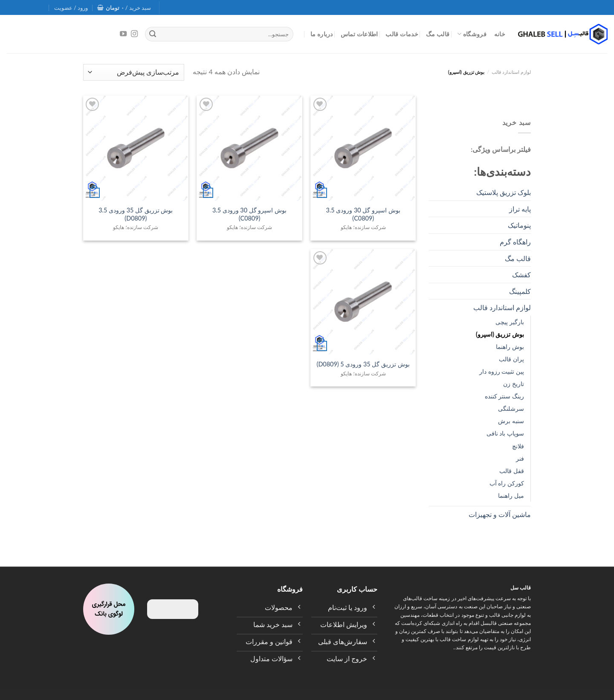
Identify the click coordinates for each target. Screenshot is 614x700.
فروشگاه (472, 34)
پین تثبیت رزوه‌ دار (502, 371)
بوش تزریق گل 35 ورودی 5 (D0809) (363, 364)
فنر (520, 458)
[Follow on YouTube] (123, 34)
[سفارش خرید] (134, 72)
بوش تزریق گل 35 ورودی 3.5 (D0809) (136, 214)
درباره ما (322, 34)
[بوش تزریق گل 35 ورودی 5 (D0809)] (363, 302)
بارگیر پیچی (510, 322)
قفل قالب (512, 471)
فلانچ (518, 446)
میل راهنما (511, 495)
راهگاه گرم (515, 242)
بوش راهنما (510, 347)
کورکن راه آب (507, 483)
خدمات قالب (402, 34)
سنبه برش (511, 421)
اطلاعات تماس (359, 34)
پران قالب (511, 359)
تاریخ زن (514, 384)
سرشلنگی (511, 408)
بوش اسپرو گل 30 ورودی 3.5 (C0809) (363, 214)
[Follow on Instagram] (134, 34)
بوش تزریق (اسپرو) (500, 334)
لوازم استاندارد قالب (511, 72)
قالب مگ (438, 34)
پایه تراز (520, 209)
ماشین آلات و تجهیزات (500, 514)
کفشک (521, 274)
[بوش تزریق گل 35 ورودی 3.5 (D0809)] (136, 148)
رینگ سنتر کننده (504, 396)
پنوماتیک (519, 225)
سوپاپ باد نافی (505, 433)
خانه (500, 34)
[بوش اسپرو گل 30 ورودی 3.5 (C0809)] (363, 148)
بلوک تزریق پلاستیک (504, 192)
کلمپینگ (520, 291)
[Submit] (153, 34)
